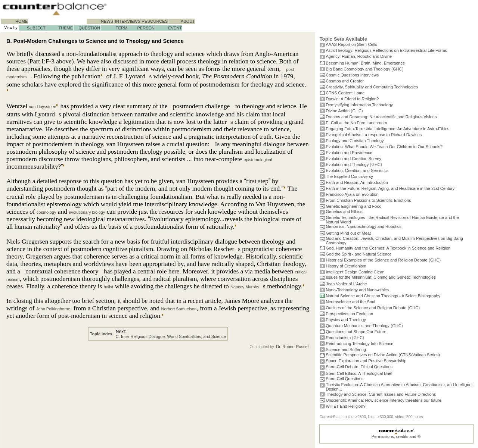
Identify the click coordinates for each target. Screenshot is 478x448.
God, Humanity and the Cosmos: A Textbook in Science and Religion (388, 248)
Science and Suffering (346, 350)
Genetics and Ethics (344, 212)
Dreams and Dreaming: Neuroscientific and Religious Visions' (381, 117)
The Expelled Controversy (349, 176)
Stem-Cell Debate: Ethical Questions (359, 367)
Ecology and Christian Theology (355, 141)
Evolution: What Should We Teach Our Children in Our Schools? (384, 147)
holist (109, 287)
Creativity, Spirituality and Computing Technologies (372, 87)
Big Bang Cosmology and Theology (358, 69)
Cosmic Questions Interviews (352, 75)
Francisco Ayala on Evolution (352, 194)
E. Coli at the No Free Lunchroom (356, 123)
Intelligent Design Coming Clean (355, 272)
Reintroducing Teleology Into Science (359, 344)
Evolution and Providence (349, 153)
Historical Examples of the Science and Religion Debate (376, 260)
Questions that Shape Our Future (356, 332)
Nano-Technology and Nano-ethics (357, 290)
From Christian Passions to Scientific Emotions (368, 200)
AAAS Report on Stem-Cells (351, 44)
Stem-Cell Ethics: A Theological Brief (359, 373)
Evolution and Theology (347, 165)
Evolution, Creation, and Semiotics (357, 170)
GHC (397, 69)
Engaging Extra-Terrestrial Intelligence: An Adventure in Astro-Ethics (387, 129)
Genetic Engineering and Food (353, 206)
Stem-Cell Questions (344, 379)
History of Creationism (346, 266)
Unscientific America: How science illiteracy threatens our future (383, 400)
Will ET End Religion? (345, 406)
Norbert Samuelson (179, 309)
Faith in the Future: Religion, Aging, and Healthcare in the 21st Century (390, 188)
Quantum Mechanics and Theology (357, 326)
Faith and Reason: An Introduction (357, 182)
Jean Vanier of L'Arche (346, 284)
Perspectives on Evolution (349, 314)
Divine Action (338, 111)
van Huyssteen (43, 107)
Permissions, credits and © (396, 436)
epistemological (258, 160)
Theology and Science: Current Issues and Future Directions (381, 394)
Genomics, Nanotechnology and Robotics (363, 226)
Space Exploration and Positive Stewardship (366, 361)
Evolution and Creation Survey (353, 159)
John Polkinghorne (53, 309)
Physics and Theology (346, 320)
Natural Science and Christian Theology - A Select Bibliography (383, 296)
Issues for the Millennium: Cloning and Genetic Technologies (381, 277)
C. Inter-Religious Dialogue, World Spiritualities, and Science (171, 336)
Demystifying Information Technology (359, 105)
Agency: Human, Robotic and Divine (359, 56)
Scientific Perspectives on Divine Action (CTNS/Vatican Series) (383, 355)
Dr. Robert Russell (293, 347)
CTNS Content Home (345, 93)
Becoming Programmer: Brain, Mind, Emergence (365, 63)
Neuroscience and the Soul (350, 302)
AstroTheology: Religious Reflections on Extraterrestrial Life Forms (386, 50)
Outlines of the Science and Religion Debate (366, 308)
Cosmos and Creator (345, 81)
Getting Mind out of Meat (348, 233)
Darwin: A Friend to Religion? (352, 99)
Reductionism (338, 338)
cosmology (46, 212)
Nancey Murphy (245, 287)
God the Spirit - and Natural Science (358, 254)
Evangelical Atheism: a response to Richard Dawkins (374, 135)
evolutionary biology (87, 212)
